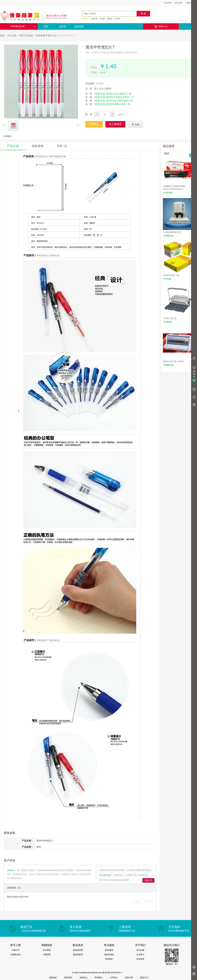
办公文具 (12, 36)
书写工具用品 (26, 36)
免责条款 (53, 978)
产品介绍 (13, 146)
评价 (62, 146)
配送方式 (144, 978)
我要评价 (148, 880)
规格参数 (38, 146)
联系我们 (109, 959)
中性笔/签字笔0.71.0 (46, 36)
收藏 (135, 124)
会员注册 (178, 3)
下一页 (148, 902)
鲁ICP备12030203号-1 (112, 973)
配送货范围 (78, 950)
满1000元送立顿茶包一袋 (119, 94)
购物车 (161, 27)
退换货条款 (109, 955)
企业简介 (140, 955)
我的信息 (191, 3)
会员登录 (168, 3)
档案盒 (110, 19)
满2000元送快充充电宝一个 (120, 97)
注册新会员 (16, 955)
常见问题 (140, 950)
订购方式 (16, 950)
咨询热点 (83, 978)
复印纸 (95, 19)
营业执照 (140, 959)
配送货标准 (78, 955)
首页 (46, 26)
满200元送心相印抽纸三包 (119, 101)
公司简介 (114, 978)
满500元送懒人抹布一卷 (118, 104)
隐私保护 (68, 978)
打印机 (102, 19)
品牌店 (62, 26)
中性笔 (117, 19)
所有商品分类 (23, 26)
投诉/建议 (109, 950)
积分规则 (47, 950)
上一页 (136, 902)
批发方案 (129, 978)
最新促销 (79, 26)
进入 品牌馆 (103, 89)
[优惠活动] (100, 94)
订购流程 (47, 955)
